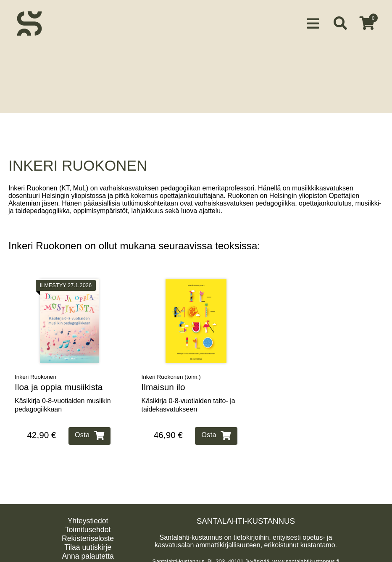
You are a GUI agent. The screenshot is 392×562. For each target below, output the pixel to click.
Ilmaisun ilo (163, 384)
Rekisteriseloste (88, 535)
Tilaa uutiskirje (88, 544)
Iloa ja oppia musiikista (59, 384)
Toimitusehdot (88, 526)
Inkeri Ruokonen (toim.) (171, 373)
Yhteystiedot (88, 517)
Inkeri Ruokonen (36, 373)
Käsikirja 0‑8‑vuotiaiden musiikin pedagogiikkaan (63, 401)
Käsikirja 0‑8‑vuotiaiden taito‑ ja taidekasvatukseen (188, 401)
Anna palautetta (88, 553)
